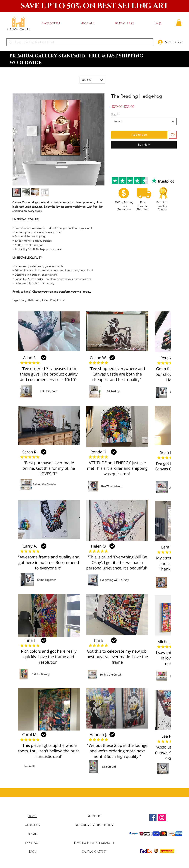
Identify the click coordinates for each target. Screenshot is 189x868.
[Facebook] (153, 817)
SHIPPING (94, 816)
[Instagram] (162, 817)
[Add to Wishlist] (173, 135)
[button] (51, 23)
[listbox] (92, 80)
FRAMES (32, 834)
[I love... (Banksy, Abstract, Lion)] (79, 42)
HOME (32, 816)
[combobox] (144, 121)
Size (115, 114)
